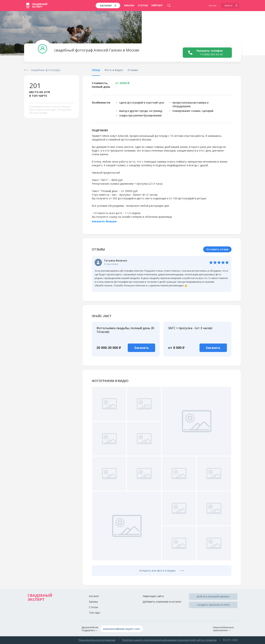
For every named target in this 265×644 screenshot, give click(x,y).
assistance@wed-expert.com (122, 629)
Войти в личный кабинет (213, 597)
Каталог (94, 596)
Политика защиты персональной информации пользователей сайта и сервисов (169, 640)
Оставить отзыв (217, 249)
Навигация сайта (153, 596)
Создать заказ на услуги (213, 605)
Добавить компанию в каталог (162, 602)
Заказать (142, 348)
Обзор (96, 70)
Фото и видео (114, 70)
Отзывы (133, 70)
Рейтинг (157, 5)
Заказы (129, 5)
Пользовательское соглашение (97, 640)
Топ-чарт (95, 613)
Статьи (143, 5)
